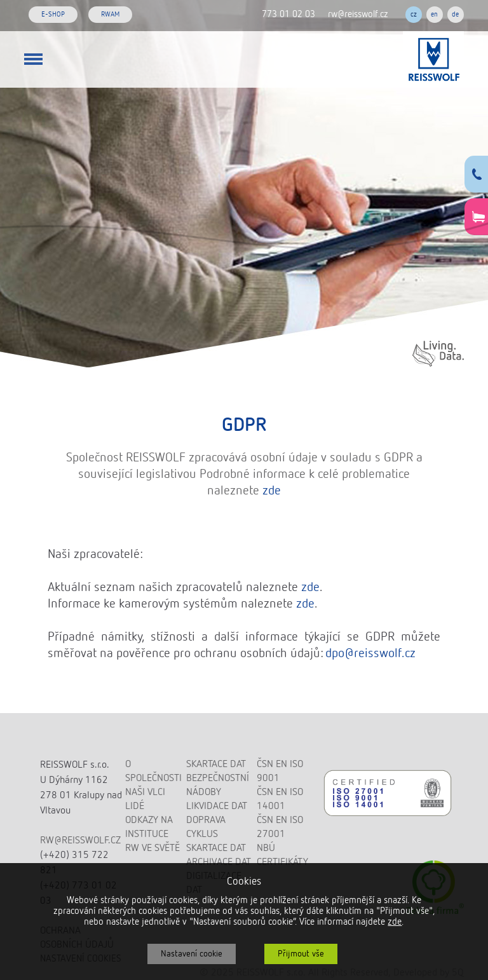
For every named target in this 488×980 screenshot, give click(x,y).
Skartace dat (216, 765)
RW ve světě (152, 848)
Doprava (206, 820)
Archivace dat (219, 862)
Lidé (135, 806)
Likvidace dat (217, 806)
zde (272, 491)
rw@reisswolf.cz (358, 14)
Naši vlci (145, 793)
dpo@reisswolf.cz (370, 653)
